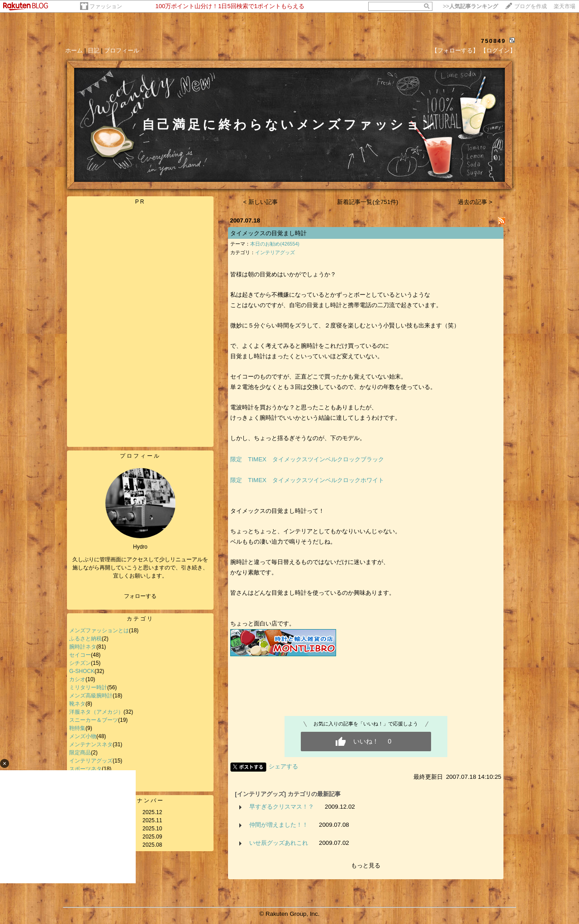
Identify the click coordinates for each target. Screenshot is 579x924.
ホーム (74, 50)
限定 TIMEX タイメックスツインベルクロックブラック (307, 459)
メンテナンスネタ (91, 744)
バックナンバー (140, 801)
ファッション (106, 6)
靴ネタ (77, 704)
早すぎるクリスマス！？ (282, 807)
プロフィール (122, 50)
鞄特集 (77, 728)
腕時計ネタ (83, 647)
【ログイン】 (498, 50)
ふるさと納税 (85, 639)
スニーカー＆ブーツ (94, 720)
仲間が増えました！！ (279, 825)
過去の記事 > (475, 202)
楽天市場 (565, 6)
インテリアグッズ (275, 252)
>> (470, 6)
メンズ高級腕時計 (91, 696)
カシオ (77, 679)
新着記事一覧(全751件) (368, 202)
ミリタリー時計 (88, 687)
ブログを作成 (531, 6)
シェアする (283, 766)
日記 (94, 50)
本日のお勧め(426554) (275, 244)
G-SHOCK (82, 671)
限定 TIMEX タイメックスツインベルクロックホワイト (307, 480)
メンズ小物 (83, 736)
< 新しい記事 (261, 202)
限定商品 (80, 753)
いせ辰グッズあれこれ (279, 843)
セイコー (80, 655)
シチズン (80, 663)
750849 (493, 41)
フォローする (140, 596)
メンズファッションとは (99, 630)
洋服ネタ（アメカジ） (96, 712)
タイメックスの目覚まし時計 (268, 233)
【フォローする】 (455, 50)
